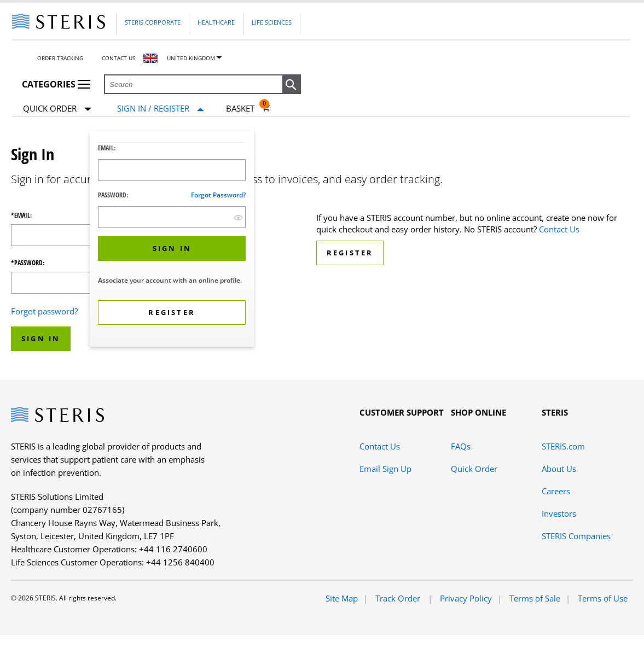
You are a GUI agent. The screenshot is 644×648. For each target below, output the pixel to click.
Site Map (342, 598)
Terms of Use (603, 598)
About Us (559, 469)
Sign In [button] (41, 338)
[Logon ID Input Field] (172, 170)
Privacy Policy (466, 598)
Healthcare (216, 22)
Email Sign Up (385, 469)
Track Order (399, 598)
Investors (559, 513)
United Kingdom (191, 58)
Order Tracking (60, 58)
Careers (556, 491)
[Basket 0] (248, 108)
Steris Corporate (153, 22)
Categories (56, 84)
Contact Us (118, 58)
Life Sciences (272, 22)
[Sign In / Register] (161, 109)
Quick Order (57, 109)
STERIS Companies (576, 536)
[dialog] (172, 240)
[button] (292, 85)
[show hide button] (238, 217)
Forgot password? (218, 195)
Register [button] (350, 253)
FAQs (461, 446)
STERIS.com (563, 446)
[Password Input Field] (172, 217)
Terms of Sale (535, 598)
